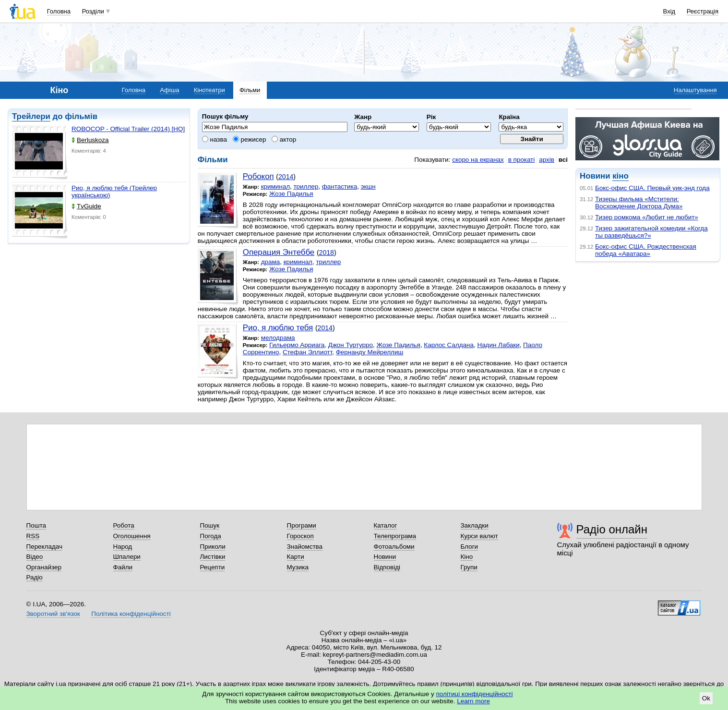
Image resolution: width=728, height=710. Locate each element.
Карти (296, 557)
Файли (123, 567)
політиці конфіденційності (475, 694)
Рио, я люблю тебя (278, 328)
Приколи (213, 547)
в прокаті (522, 160)
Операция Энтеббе (279, 252)
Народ (123, 547)
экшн (368, 187)
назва (215, 139)
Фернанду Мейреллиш (370, 352)
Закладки (475, 525)
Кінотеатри (209, 90)
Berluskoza (90, 140)
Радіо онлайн (612, 529)
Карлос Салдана (449, 345)
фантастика (340, 187)
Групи (469, 567)
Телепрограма (395, 536)
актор (284, 139)
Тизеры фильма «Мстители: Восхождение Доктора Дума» (639, 203)
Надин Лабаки (498, 345)
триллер (306, 187)
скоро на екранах (478, 160)
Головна (59, 11)
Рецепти (213, 567)
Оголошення (132, 536)
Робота (124, 525)
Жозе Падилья (291, 194)
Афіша (169, 90)
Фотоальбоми (394, 547)
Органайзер (44, 567)
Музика (298, 567)
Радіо (35, 577)
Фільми (250, 90)
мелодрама (278, 338)
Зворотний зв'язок (53, 614)
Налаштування (695, 90)
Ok (706, 698)
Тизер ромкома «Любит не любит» (647, 217)
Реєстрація (703, 11)
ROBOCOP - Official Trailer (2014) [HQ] (128, 129)
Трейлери (31, 116)
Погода (211, 536)
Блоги (470, 547)
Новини (385, 557)
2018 (327, 253)
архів (547, 160)
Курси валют (479, 536)
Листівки (213, 557)
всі (563, 160)
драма (271, 262)
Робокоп (258, 176)
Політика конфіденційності (131, 614)
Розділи (93, 11)
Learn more (473, 701)
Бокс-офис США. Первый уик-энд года (652, 188)
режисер (250, 139)
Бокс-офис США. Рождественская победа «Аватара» (646, 250)
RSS (33, 536)
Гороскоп (300, 536)
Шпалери (127, 557)
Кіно (467, 557)
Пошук (210, 525)
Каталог (386, 525)
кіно (620, 176)
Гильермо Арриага (297, 345)
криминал (275, 187)
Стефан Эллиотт (307, 352)
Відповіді (387, 567)
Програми (302, 525)
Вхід (669, 11)
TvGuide (86, 206)
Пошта (36, 525)
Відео (35, 557)
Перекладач (44, 547)
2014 (286, 177)
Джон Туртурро (351, 345)
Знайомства (305, 547)
